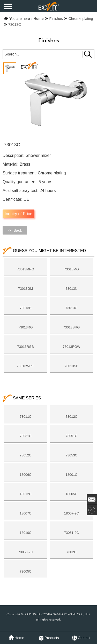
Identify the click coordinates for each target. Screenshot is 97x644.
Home (39, 19)
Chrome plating (81, 19)
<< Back (15, 230)
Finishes (56, 19)
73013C (15, 25)
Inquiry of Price (18, 214)
